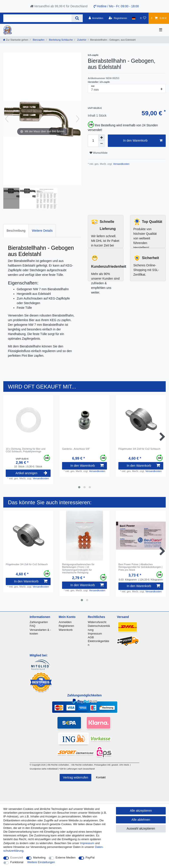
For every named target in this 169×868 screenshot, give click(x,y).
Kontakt (101, 777)
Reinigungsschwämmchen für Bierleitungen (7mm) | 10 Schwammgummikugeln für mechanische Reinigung (78, 568)
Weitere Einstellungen (41, 862)
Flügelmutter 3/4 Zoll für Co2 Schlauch (139, 449)
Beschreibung (16, 231)
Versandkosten (121, 164)
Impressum (95, 634)
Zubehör (82, 40)
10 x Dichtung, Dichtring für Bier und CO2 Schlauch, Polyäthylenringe (26, 450)
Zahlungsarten (39, 622)
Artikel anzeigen (31, 473)
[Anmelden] (96, 18)
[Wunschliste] (143, 18)
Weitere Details (42, 231)
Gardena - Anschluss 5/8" (76, 449)
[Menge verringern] (101, 144)
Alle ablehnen (141, 820)
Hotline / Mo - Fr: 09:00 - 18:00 (116, 6)
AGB (91, 637)
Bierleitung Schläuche (60, 40)
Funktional (17, 862)
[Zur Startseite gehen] (16, 40)
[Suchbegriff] (37, 18)
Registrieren (66, 626)
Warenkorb (66, 630)
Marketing (39, 858)
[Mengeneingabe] (93, 141)
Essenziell (17, 858)
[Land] (134, 18)
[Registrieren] (118, 18)
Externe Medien (66, 858)
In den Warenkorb (143, 141)
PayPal (90, 858)
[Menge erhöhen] (101, 138)
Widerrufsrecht (97, 622)
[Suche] (77, 18)
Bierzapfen (38, 40)
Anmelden (65, 622)
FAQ (33, 626)
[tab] (16, 231)
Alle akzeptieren (141, 811)
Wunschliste (98, 153)
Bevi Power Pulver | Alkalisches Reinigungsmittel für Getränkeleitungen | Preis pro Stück (140, 567)
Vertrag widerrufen (75, 777)
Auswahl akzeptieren (141, 828)
